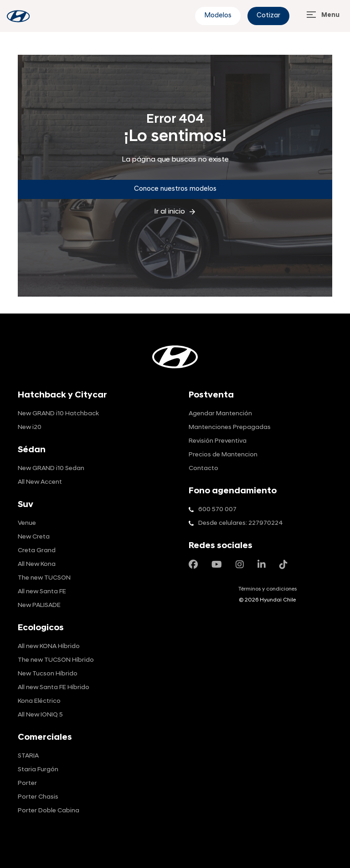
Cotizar (268, 16)
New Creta (34, 537)
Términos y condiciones (268, 589)
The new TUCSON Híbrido (56, 660)
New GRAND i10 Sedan (51, 468)
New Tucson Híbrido (48, 674)
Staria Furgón (38, 770)
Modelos (218, 16)
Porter (27, 783)
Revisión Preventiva (218, 441)
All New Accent (40, 482)
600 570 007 (217, 510)
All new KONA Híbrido (49, 646)
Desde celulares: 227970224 (241, 523)
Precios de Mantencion (223, 455)
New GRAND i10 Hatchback (58, 414)
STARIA (28, 756)
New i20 (30, 427)
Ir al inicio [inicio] (175, 212)
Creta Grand (37, 551)
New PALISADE (39, 605)
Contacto (203, 468)
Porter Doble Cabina (49, 811)
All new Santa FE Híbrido (54, 688)
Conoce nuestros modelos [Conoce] (175, 189)
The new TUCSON (44, 578)
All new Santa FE (42, 592)
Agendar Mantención (220, 414)
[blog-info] (18, 16)
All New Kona (37, 564)
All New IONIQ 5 (40, 715)
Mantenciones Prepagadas (230, 427)
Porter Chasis (38, 797)
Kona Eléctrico (39, 701)
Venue (27, 523)
